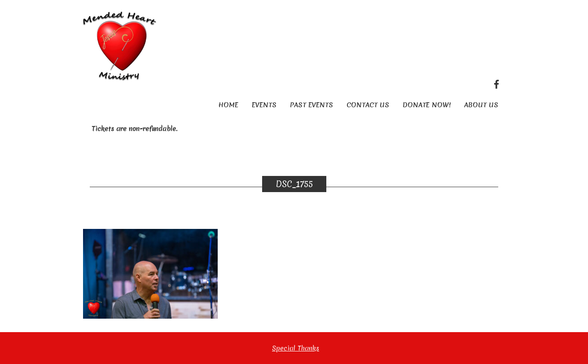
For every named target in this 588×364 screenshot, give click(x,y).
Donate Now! (427, 105)
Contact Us (368, 105)
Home (228, 105)
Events (264, 105)
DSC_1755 (294, 184)
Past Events (312, 105)
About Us (481, 105)
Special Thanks (296, 348)
